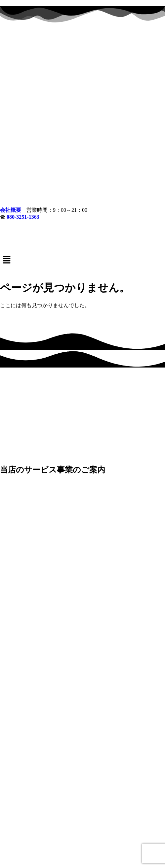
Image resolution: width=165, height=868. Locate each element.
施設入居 (54, 833)
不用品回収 (114, 833)
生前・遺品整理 (83, 833)
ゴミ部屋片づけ (24, 833)
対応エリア (83, 838)
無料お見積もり (93, 844)
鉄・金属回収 (144, 833)
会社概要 (11, 58)
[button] (82, 108)
